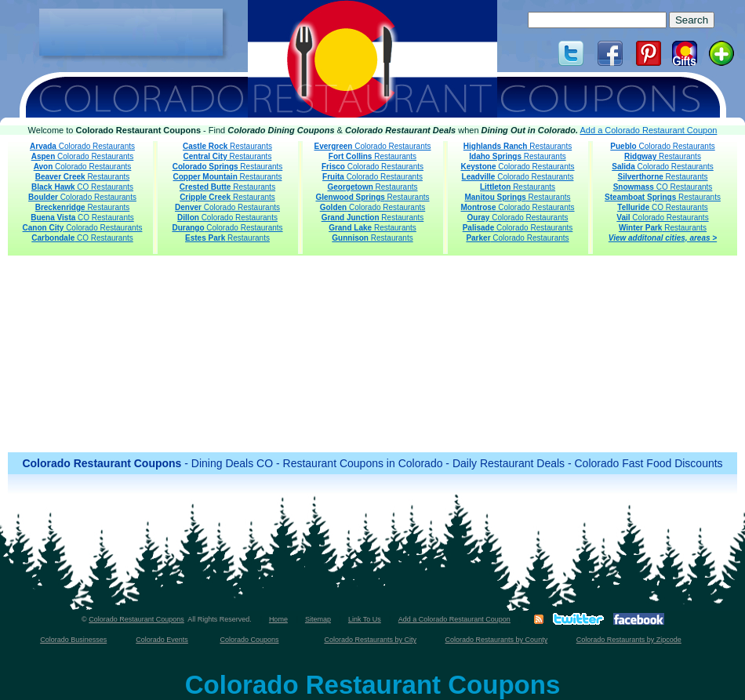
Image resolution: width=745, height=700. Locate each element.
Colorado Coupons (249, 640)
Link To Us (365, 619)
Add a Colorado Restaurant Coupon (649, 130)
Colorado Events (162, 640)
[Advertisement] (131, 32)
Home (278, 619)
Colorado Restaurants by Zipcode (629, 640)
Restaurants (83, 177)
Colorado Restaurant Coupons (136, 619)
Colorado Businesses (73, 640)
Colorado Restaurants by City (370, 640)
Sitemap (318, 619)
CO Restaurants (82, 187)
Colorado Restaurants (82, 146)
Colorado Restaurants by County (497, 640)
